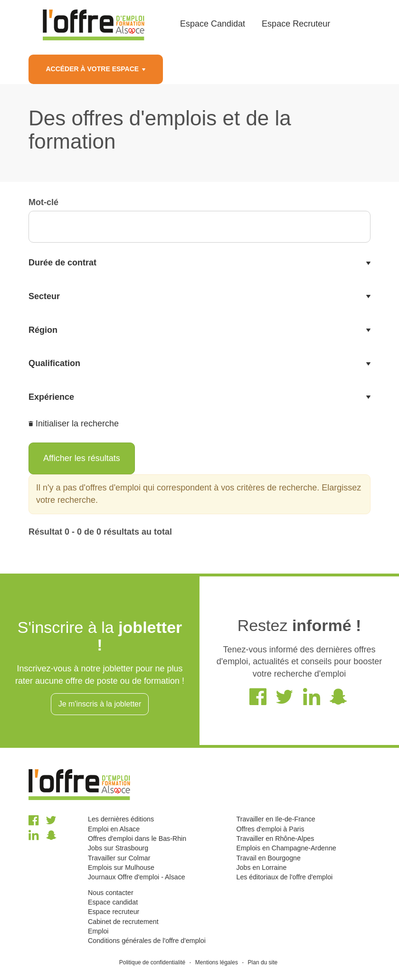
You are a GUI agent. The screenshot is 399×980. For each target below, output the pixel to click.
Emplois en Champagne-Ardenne (286, 848)
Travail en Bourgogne (268, 858)
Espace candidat (113, 902)
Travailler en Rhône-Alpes (275, 839)
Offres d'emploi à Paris (270, 829)
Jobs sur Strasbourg (118, 848)
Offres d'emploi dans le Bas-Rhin (137, 839)
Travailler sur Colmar (119, 858)
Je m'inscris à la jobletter (100, 704)
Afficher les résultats (82, 458)
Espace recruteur (114, 912)
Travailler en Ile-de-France (275, 819)
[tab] (199, 263)
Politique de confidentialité (152, 962)
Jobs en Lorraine (261, 867)
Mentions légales (217, 962)
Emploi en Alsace (114, 829)
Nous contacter (111, 893)
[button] (199, 263)
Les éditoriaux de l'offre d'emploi (284, 877)
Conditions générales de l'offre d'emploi (147, 941)
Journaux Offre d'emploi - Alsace (137, 877)
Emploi (98, 931)
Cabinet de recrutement (123, 922)
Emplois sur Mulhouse (121, 867)
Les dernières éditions (121, 819)
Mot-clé (43, 202)
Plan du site (263, 962)
